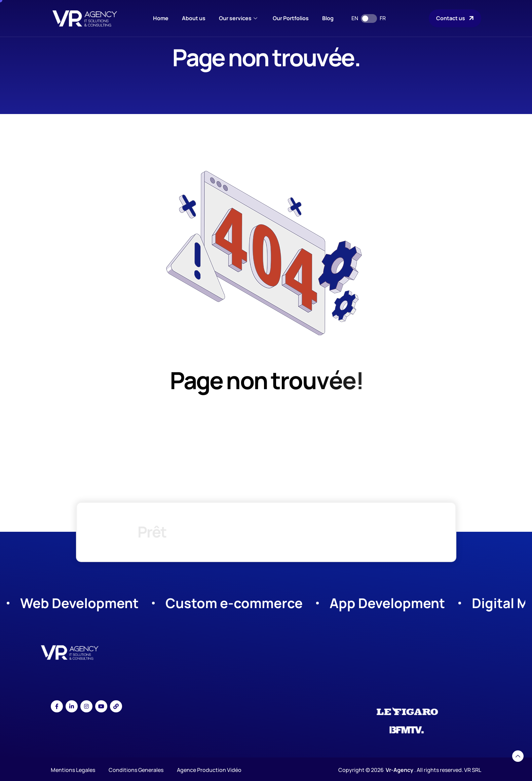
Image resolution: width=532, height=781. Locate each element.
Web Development (79, 603)
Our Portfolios (291, 18)
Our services (238, 18)
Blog (328, 18)
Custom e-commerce (234, 603)
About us (194, 18)
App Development (387, 603)
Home (161, 18)
